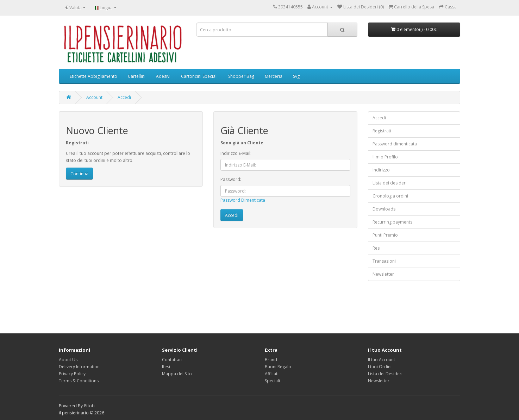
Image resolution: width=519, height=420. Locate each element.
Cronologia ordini (390, 196)
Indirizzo (381, 170)
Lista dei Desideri (385, 374)
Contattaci (172, 360)
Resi (377, 248)
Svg (296, 76)
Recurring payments (392, 222)
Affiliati (272, 374)
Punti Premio (385, 235)
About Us (68, 360)
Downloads (384, 209)
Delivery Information (79, 367)
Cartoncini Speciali (199, 76)
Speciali (272, 381)
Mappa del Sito (177, 374)
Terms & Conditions (79, 381)
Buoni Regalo (278, 367)
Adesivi (163, 76)
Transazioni (384, 261)
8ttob (89, 406)
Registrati (382, 131)
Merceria (274, 76)
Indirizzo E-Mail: (236, 153)
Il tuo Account (382, 360)
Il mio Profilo (385, 157)
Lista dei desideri (390, 183)
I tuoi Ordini (380, 367)
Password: (231, 179)
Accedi (124, 97)
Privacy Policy (72, 374)
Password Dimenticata (243, 200)
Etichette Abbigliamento (93, 76)
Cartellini (137, 76)
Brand (271, 360)
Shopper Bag (241, 76)
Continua (79, 174)
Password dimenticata (395, 144)
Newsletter (383, 274)
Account (94, 97)
